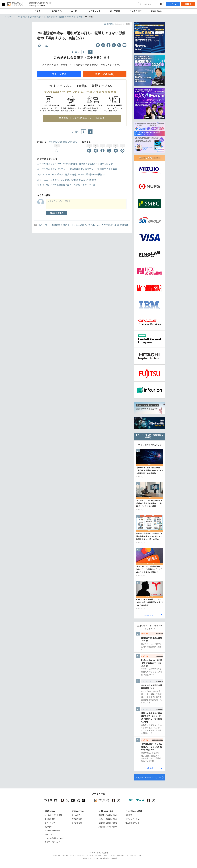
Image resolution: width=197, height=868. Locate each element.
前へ (77, 52)
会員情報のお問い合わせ (108, 823)
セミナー (38, 11)
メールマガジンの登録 (53, 815)
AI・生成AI (115, 11)
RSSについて (50, 834)
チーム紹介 (76, 815)
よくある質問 (50, 819)
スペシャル (57, 11)
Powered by (37, 5)
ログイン (173, 4)
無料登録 (188, 4)
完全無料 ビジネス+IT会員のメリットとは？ (82, 118)
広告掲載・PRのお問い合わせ (148, 777)
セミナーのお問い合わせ (108, 819)
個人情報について (132, 823)
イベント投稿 (77, 823)
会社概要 (129, 815)
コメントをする (57, 213)
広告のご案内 (77, 819)
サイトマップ (50, 823)
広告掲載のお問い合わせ (108, 827)
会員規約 (48, 827)
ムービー (75, 11)
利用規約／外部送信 (52, 830)
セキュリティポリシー (134, 819)
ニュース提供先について (54, 838)
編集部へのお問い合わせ (108, 815)
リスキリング (94, 11)
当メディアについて (52, 842)
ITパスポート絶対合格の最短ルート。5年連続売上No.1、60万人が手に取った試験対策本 (83, 225)
